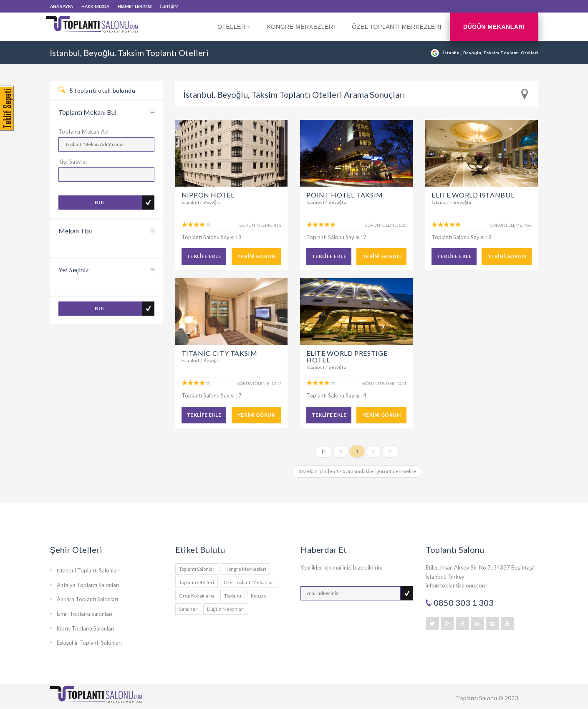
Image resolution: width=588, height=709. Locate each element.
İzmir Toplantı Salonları (85, 614)
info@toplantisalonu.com (456, 585)
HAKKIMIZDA (95, 6)
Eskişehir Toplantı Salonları (90, 643)
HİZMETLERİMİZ (135, 6)
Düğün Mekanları (494, 27)
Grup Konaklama (197, 596)
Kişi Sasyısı (73, 162)
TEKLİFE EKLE (204, 256)
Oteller (234, 32)
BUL (100, 202)
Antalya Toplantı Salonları (88, 585)
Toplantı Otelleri (197, 582)
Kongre (259, 596)
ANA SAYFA (62, 6)
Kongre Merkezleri (301, 27)
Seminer (188, 609)
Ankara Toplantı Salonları (87, 599)
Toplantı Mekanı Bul (87, 112)
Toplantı (233, 596)
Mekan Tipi (75, 231)
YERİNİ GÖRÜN (256, 256)
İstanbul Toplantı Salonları (88, 570)
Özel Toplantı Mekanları (249, 582)
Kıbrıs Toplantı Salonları (86, 628)
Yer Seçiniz (74, 270)
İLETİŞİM (169, 6)
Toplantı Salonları (197, 569)
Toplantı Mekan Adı (84, 132)
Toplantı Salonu (476, 698)
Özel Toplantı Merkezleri (397, 27)
